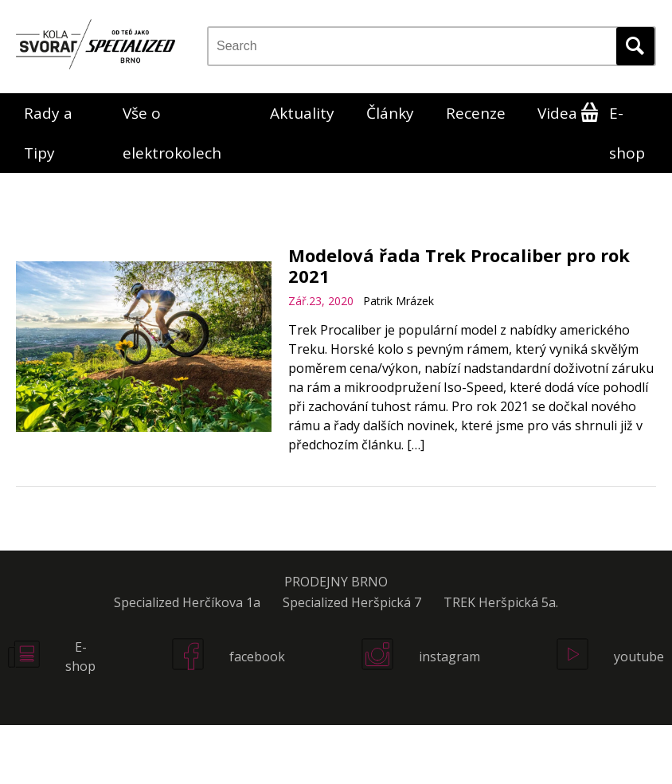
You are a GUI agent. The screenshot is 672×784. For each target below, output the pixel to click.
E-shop (627, 133)
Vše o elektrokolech (172, 133)
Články (390, 113)
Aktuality (302, 113)
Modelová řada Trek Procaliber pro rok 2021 (459, 265)
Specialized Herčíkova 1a (187, 602)
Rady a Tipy (48, 133)
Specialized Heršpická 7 (352, 602)
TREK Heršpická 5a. (501, 602)
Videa (557, 113)
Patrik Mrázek (399, 301)
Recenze (476, 113)
